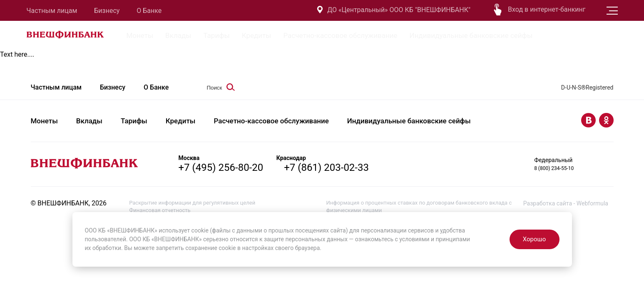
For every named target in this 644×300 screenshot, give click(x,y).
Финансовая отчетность (160, 210)
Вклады (178, 35)
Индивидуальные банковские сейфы (471, 35)
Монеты (140, 35)
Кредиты (257, 35)
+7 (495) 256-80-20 (221, 167)
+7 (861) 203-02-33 (326, 167)
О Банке (149, 11)
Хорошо (534, 239)
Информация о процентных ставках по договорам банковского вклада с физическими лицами (419, 206)
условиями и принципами (435, 239)
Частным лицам (52, 11)
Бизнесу (107, 11)
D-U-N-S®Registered (587, 87)
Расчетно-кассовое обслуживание (340, 35)
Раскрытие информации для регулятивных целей (192, 203)
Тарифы (216, 35)
